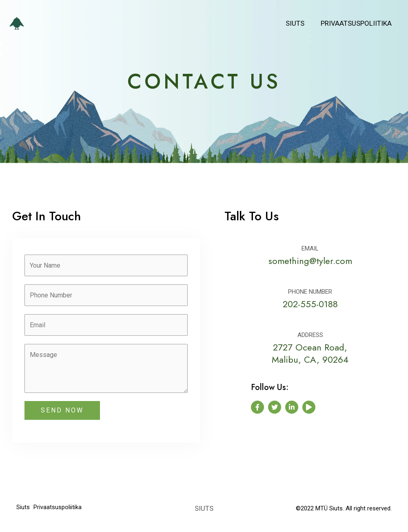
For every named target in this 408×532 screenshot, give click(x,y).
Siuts (299, 23)
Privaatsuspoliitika (357, 23)
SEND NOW (62, 414)
